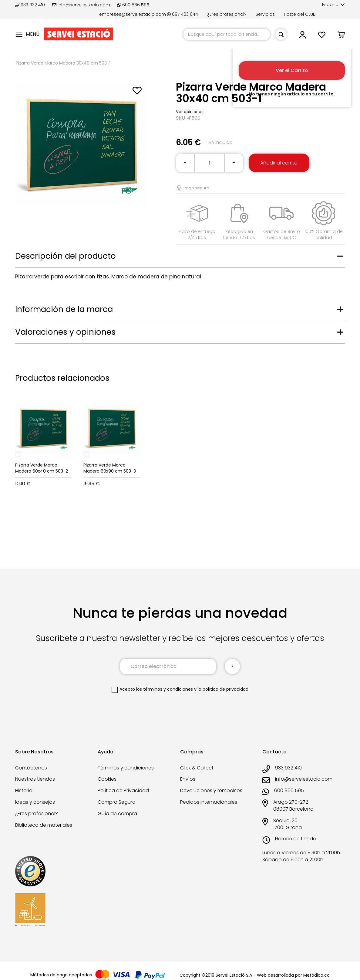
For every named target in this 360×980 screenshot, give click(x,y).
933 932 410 (31, 5)
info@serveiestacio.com (81, 5)
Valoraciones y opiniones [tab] (65, 332)
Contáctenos (31, 768)
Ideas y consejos (35, 802)
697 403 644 (183, 14)
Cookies (107, 779)
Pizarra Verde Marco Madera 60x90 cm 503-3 (110, 468)
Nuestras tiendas (35, 779)
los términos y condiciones (165, 689)
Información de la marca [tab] (64, 309)
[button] (333, 5)
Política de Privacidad (123, 791)
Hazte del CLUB (300, 14)
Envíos (188, 779)
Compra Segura (117, 802)
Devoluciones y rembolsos (211, 791)
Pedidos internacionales (209, 802)
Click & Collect (197, 768)
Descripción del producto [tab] (66, 256)
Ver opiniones (190, 112)
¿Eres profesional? (227, 14)
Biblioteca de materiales (44, 825)
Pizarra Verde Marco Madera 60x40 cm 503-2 (42, 468)
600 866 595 (133, 5)
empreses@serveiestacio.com (133, 14)
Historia (24, 791)
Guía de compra (117, 814)
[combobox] (227, 34)
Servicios (265, 14)
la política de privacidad (223, 689)
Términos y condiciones (126, 768)
